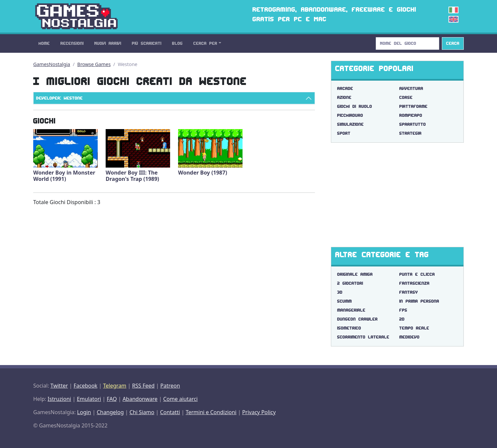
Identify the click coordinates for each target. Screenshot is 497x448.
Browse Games (94, 64)
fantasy (409, 292)
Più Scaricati (147, 43)
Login (84, 412)
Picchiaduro (350, 115)
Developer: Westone (59, 98)
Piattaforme (413, 106)
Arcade (345, 88)
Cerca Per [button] (205, 43)
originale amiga (355, 274)
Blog (177, 43)
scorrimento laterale (363, 337)
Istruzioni (59, 399)
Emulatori (89, 399)
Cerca (453, 43)
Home (44, 43)
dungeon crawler (357, 319)
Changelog (110, 412)
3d (340, 292)
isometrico (349, 328)
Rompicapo (411, 115)
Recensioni (72, 43)
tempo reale (414, 328)
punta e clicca (417, 274)
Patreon (170, 386)
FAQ (112, 399)
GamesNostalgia (52, 64)
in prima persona (419, 301)
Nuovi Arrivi (108, 43)
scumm (345, 301)
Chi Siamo (142, 412)
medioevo (409, 337)
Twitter (59, 386)
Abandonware (140, 399)
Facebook (85, 386)
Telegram (115, 386)
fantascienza (414, 283)
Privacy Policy (259, 412)
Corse (406, 97)
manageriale (351, 310)
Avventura (411, 88)
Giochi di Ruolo (355, 106)
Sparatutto (413, 124)
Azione (344, 97)
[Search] (407, 43)
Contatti (170, 412)
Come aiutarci (180, 399)
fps (403, 310)
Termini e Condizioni (211, 412)
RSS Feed (143, 386)
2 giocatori (350, 283)
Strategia (410, 133)
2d (402, 319)
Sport (344, 133)
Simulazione (350, 124)
